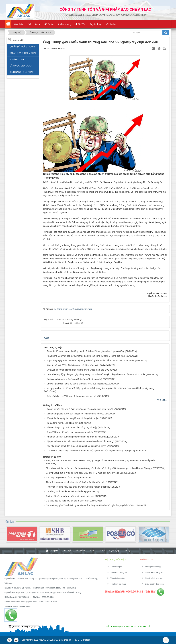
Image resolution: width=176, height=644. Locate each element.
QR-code (14, 627)
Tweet (46, 338)
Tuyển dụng (114, 551)
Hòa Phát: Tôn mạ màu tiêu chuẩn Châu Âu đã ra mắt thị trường (77, 487)
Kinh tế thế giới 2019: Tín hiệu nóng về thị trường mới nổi (74, 365)
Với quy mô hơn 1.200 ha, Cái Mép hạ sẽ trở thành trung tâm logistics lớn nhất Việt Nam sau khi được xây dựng (100, 388)
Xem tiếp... (162, 400)
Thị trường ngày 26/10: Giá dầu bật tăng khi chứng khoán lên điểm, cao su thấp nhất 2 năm (91, 360)
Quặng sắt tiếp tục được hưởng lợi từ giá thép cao (70, 496)
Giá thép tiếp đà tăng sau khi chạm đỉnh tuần (67, 501)
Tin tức (102, 551)
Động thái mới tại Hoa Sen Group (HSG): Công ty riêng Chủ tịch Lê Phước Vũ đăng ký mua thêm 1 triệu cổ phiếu (100, 461)
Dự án (91, 551)
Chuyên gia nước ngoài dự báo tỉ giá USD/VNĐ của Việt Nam (76, 384)
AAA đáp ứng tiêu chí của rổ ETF (62, 478)
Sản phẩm (80, 551)
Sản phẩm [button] (34, 25)
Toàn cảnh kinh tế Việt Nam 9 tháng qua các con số (71, 396)
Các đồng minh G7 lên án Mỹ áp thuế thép (66, 491)
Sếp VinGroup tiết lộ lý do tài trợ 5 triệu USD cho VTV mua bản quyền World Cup (85, 473)
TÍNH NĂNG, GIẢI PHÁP (22, 72)
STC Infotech (84, 640)
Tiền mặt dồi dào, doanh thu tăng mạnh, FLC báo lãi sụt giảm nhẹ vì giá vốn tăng (86, 351)
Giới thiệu (67, 551)
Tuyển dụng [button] (95, 24)
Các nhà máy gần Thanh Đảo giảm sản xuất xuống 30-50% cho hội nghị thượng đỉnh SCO (89, 505)
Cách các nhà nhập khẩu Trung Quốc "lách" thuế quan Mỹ (75, 379)
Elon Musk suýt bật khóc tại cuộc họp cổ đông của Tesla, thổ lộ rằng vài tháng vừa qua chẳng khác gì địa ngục (99, 468)
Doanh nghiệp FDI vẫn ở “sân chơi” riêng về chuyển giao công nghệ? (80, 409)
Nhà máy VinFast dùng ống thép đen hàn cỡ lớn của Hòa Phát (77, 437)
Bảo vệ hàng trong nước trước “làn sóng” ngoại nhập (72, 427)
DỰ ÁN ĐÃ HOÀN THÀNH (22, 47)
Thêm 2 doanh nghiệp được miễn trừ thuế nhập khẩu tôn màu (76, 482)
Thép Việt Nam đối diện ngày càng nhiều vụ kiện (70, 432)
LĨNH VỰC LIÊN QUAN (21, 66)
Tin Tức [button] (80, 24)
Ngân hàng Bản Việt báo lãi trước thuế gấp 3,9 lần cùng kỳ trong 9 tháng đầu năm (86, 356)
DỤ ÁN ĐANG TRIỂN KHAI (23, 53)
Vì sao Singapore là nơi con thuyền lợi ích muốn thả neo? (74, 414)
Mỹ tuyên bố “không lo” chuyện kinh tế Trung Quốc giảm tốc (75, 370)
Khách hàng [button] (64, 24)
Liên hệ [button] (111, 24)
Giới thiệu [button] (18, 24)
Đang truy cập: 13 (30, 627)
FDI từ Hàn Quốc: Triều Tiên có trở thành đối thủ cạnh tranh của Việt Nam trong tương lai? (90, 451)
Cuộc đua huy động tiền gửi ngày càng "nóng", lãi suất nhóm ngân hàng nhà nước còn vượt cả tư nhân (96, 374)
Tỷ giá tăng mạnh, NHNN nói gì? (62, 423)
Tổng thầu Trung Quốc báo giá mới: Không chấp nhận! (73, 418)
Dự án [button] (49, 24)
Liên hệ (127, 551)
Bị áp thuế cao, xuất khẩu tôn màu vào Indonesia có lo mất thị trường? (81, 441)
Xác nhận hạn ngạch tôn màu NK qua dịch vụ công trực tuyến (76, 446)
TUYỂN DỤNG (17, 59)
